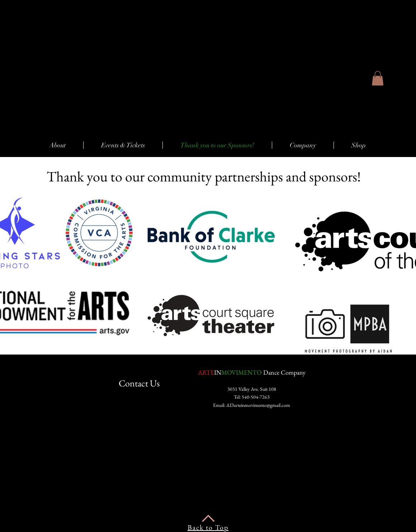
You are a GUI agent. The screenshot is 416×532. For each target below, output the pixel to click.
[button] (378, 78)
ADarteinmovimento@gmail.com (258, 405)
